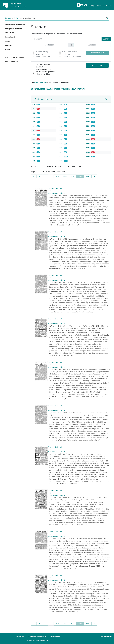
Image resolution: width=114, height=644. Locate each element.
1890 (88, 130)
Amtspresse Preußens (14, 29)
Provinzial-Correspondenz (45, 72)
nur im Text (66, 54)
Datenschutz (20, 636)
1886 (88, 113)
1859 (34, 117)
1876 (61, 130)
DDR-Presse (10, 33)
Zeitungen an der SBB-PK (15, 57)
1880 (61, 148)
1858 (34, 113)
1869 (34, 161)
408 (81, 176)
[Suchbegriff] (66, 39)
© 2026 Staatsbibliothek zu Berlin (38, 640)
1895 (88, 152)
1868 (34, 157)
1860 (34, 122)
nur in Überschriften (70, 52)
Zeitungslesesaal (11, 61)
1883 (61, 161)
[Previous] (34, 176)
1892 (88, 139)
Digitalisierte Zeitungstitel (15, 24)
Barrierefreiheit (55, 636)
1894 (88, 148)
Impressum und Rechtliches (37, 636)
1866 (34, 148)
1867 (34, 152)
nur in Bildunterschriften (71, 57)
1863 (34, 135)
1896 (88, 157)
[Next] (94, 176)
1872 (61, 113)
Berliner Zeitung (42, 52)
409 (88, 176)
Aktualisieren (78, 167)
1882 (61, 157)
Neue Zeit (39, 54)
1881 (61, 152)
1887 (88, 117)
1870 (61, 104)
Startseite (8, 18)
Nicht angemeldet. (106, 636)
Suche (16, 18)
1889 (88, 126)
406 (65, 176)
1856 (34, 104)
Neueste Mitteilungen (44, 69)
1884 (88, 104)
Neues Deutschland (43, 57)
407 (73, 176)
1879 (61, 143)
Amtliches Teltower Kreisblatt (43, 66)
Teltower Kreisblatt (43, 74)
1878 (61, 139)
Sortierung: (35, 166)
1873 (61, 117)
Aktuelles (9, 45)
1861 (34, 126)
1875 (61, 126)
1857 (34, 109)
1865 (34, 143)
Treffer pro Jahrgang (44, 99)
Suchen (106, 39)
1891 (88, 135)
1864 (34, 139)
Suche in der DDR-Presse (97, 53)
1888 (88, 122)
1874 (61, 122)
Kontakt (8, 49)
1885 (88, 109)
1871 (61, 109)
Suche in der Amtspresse (97, 66)
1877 (61, 135)
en (108, 18)
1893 (88, 143)
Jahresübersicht (11, 37)
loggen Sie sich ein (40, 83)
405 (57, 176)
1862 (34, 130)
